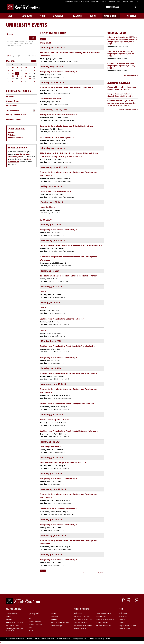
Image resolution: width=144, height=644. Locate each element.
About (93, 16)
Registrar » (12, 133)
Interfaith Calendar (15, 138)
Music (30, 628)
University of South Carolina (16, 639)
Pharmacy (54, 613)
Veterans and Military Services (83, 626)
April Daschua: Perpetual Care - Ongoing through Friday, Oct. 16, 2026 (121, 54)
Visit (43, 16)
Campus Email (123, 616)
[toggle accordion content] (34, 111)
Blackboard (122, 623)
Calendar (112, 2)
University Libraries (102, 623)
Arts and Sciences (11, 613)
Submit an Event (16, 148)
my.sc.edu (122, 620)
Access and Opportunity (103, 613)
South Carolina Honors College (60, 623)
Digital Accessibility (96, 639)
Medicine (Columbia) (35, 621)
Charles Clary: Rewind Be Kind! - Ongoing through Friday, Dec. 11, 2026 (121, 66)
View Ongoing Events (130, 75)
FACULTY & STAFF (85, 2)
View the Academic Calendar (128, 110)
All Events (10, 97)
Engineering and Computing (15, 623)
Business (9, 616)
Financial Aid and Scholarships (83, 620)
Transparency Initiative (64, 639)
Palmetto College (56, 626)
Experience (27, 16)
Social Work (55, 620)
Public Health (55, 616)
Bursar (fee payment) (80, 623)
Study (11, 16)
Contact (107, 639)
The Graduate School (13, 626)
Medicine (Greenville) (35, 624)
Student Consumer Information (44, 639)
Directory (125, 2)
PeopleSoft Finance (125, 629)
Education (9, 620)
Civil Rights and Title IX (80, 639)
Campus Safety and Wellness (127, 626)
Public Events (12, 106)
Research (77, 16)
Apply (132, 2)
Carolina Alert (123, 613)
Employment (78, 613)
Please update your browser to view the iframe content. (72, 306)
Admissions (59, 16)
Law (30, 618)
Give (137, 2)
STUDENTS (77, 2)
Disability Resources (80, 629)
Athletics (132, 16)
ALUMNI (93, 2)
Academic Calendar (14, 119)
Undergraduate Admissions (82, 616)
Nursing (31, 631)
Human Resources (102, 616)
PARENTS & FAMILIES (101, 2)
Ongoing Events (13, 101)
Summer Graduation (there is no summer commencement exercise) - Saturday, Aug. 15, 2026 (122, 103)
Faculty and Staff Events (16, 115)
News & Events (111, 16)
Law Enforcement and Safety (105, 620)
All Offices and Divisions (103, 626)
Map (118, 2)
